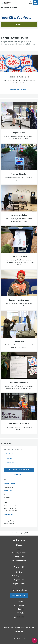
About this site (9, 628)
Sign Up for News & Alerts (19, 596)
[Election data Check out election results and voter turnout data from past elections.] (19, 331)
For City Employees (19, 561)
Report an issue (19, 584)
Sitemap (19, 545)
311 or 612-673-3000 (10, 484)
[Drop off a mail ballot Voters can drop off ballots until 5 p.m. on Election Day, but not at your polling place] (19, 247)
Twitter (8, 458)
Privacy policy (19, 628)
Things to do (19, 557)
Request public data (19, 553)
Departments (19, 580)
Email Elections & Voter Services (18, 470)
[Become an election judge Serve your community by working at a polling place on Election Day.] (19, 290)
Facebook (8, 454)
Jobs (19, 549)
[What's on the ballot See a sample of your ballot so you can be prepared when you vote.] (19, 205)
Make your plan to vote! (18, 89)
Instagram (9, 463)
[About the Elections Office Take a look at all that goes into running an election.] (19, 414)
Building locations (19, 576)
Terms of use (30, 628)
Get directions (8, 514)
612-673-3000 (8, 491)
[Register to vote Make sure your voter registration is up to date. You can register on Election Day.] (19, 122)
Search (30, 3)
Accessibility (19, 632)
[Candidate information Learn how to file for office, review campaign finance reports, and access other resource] (19, 372)
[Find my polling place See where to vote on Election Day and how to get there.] (19, 164)
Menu (36, 3)
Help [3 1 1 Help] (19, 572)
